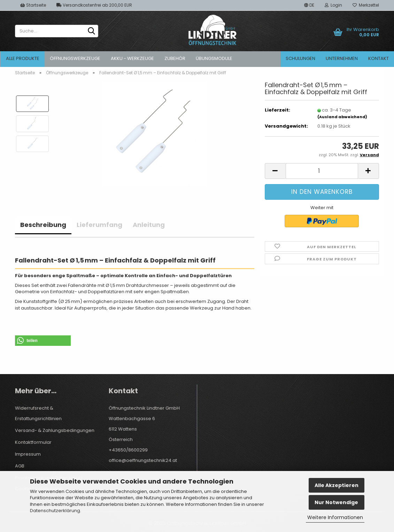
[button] (309, 5)
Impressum (28, 454)
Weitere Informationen (335, 517)
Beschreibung (43, 225)
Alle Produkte (23, 58)
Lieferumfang (99, 225)
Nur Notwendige (336, 502)
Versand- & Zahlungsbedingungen (55, 430)
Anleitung (149, 225)
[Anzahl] (322, 171)
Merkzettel (366, 5)
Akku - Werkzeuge (132, 58)
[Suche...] (92, 31)
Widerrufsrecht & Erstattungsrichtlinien (38, 413)
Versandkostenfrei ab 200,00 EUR (94, 5)
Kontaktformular (33, 442)
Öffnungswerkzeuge (75, 58)
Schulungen (300, 58)
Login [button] (333, 5)
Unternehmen (342, 58)
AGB (20, 466)
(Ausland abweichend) (342, 117)
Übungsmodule (214, 58)
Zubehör (175, 58)
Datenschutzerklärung (55, 511)
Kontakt (378, 58)
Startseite (33, 5)
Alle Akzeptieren (337, 485)
